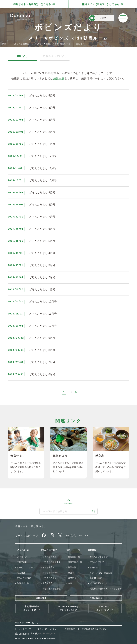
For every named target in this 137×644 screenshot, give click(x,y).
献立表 (71, 573)
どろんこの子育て (49, 550)
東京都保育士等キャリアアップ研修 (106, 589)
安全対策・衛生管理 (52, 589)
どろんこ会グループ (27, 535)
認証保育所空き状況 (99, 583)
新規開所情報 (96, 578)
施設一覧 (59, 78)
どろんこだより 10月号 (43, 180)
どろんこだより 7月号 (42, 217)
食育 (70, 583)
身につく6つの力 (50, 573)
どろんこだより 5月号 (42, 96)
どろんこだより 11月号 (43, 168)
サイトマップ (25, 629)
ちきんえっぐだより (55, 56)
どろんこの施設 (22, 44)
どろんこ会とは (22, 550)
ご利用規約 (70, 629)
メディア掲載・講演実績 (101, 573)
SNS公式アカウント (77, 535)
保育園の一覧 (74, 557)
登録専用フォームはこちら (28, 623)
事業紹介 (72, 578)
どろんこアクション (99, 557)
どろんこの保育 (50, 557)
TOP (4, 44)
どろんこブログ (97, 562)
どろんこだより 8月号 (42, 205)
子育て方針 (22, 562)
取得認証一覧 (23, 583)
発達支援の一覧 (75, 562)
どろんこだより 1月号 (42, 144)
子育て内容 (48, 583)
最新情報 (92, 550)
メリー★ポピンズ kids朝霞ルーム (54, 44)
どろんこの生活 (50, 578)
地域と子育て (49, 567)
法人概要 (21, 573)
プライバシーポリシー (48, 629)
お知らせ (94, 567)
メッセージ (22, 557)
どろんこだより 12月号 (43, 156)
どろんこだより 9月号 (42, 193)
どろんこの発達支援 (52, 562)
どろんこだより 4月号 (42, 108)
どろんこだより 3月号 (42, 120)
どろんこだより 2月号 (42, 132)
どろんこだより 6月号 (42, 229)
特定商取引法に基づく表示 (94, 629)
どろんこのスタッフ (26, 567)
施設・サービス (73, 550)
